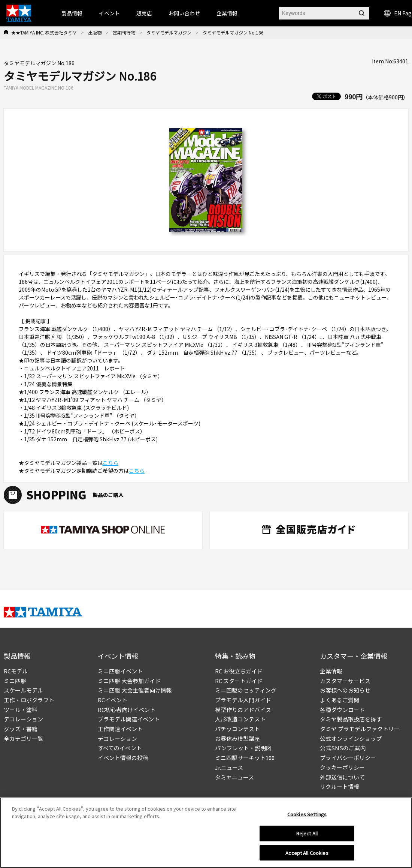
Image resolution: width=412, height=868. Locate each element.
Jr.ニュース (229, 767)
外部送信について (342, 777)
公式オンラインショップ (351, 738)
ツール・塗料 (21, 710)
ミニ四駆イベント (120, 671)
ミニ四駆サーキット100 (245, 758)
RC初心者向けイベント (127, 710)
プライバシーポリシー (348, 758)
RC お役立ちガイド (239, 671)
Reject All (307, 836)
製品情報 (72, 13)
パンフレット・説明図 (243, 748)
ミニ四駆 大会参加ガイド (129, 681)
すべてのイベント (120, 748)
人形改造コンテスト (240, 719)
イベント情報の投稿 (123, 758)
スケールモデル (23, 690)
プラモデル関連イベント (129, 719)
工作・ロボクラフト (29, 700)
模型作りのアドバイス (243, 710)
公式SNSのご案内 (343, 748)
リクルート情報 (340, 786)
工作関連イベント (120, 729)
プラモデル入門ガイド (243, 700)
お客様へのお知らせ (345, 690)
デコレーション (23, 719)
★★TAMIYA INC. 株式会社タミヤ (44, 32)
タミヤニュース (234, 777)
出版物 (95, 32)
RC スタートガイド (239, 681)
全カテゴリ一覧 (23, 738)
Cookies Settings (307, 817)
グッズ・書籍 (21, 729)
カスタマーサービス (345, 681)
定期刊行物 (124, 32)
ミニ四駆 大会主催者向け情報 (135, 690)
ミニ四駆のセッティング (246, 690)
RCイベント (113, 700)
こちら (110, 463)
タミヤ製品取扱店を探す (351, 719)
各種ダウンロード (342, 710)
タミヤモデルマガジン (169, 32)
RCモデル (16, 671)
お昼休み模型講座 (237, 738)
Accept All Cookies (307, 855)
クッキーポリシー (342, 767)
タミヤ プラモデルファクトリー (360, 729)
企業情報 (331, 671)
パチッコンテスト (237, 729)
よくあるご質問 (340, 700)
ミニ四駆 (15, 681)
